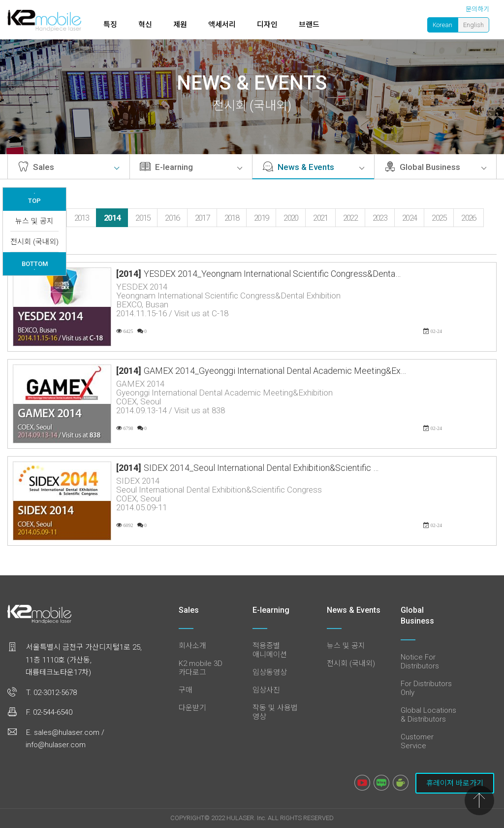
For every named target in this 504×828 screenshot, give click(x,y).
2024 (409, 218)
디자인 (267, 25)
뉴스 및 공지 (34, 221)
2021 (320, 218)
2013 (81, 218)
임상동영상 (270, 672)
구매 (186, 690)
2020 (291, 218)
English (473, 25)
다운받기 (192, 708)
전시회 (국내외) (34, 242)
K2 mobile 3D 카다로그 (201, 668)
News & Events (313, 167)
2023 (380, 218)
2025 (439, 218)
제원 (180, 25)
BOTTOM (34, 265)
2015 (142, 218)
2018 (232, 218)
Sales (69, 167)
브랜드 (309, 25)
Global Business (435, 167)
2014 (112, 218)
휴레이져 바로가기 (455, 783)
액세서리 (222, 25)
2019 (261, 218)
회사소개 (192, 646)
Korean (442, 25)
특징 (110, 25)
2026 (468, 218)
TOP (34, 199)
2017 (202, 218)
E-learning (191, 167)
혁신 (145, 25)
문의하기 (477, 9)
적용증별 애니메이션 (270, 650)
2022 (350, 218)
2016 (172, 218)
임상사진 (266, 690)
